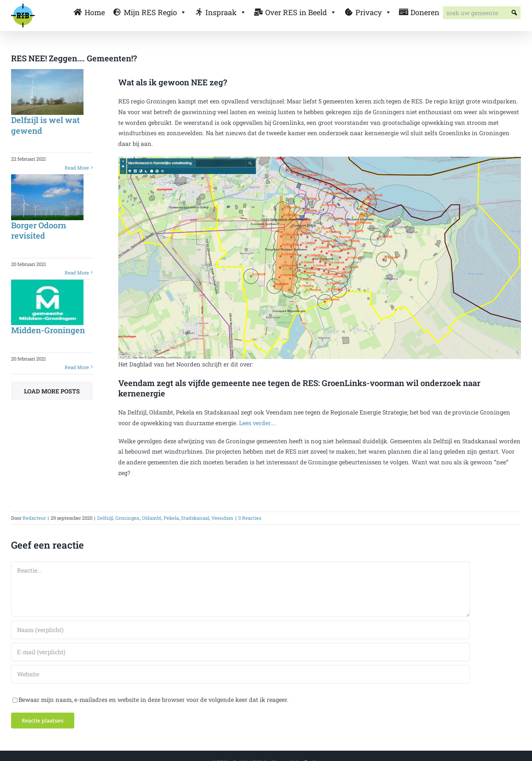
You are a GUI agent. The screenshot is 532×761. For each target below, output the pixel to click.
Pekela (171, 518)
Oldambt (152, 518)
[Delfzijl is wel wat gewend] (47, 92)
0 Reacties (250, 518)
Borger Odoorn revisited (39, 231)
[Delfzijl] (320, 159)
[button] (514, 13)
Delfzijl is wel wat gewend (45, 125)
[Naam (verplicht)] (241, 630)
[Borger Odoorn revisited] (47, 197)
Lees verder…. (258, 423)
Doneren (425, 12)
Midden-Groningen (48, 330)
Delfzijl (105, 518)
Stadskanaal (195, 518)
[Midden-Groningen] (47, 303)
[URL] (241, 674)
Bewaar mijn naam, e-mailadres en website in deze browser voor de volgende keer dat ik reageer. (154, 699)
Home (95, 12)
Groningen (127, 518)
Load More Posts (52, 391)
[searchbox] (482, 13)
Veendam (222, 518)
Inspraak (226, 12)
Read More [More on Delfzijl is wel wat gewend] (77, 168)
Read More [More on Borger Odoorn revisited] (77, 273)
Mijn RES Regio (155, 12)
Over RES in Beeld (301, 12)
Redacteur (34, 518)
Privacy (374, 12)
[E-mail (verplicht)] (241, 652)
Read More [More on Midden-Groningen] (77, 367)
